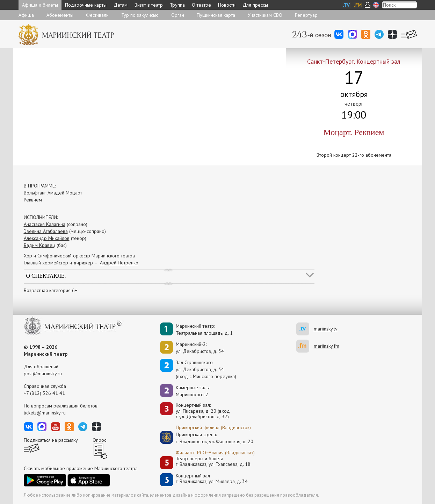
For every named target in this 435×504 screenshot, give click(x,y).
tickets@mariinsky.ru (45, 413)
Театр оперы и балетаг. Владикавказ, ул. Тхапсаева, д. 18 (213, 462)
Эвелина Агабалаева (46, 231)
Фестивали (97, 15)
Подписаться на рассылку (51, 440)
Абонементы (60, 15)
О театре (201, 5)
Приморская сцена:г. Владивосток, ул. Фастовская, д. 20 (207, 438)
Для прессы (255, 5)
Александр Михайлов (47, 238)
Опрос (99, 440)
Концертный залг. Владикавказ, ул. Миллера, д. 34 (212, 479)
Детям (121, 5)
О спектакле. (46, 276)
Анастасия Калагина (45, 224)
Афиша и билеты (40, 5)
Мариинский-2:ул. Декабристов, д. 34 (200, 348)
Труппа (177, 5)
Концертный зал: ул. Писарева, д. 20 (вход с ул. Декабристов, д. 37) (203, 411)
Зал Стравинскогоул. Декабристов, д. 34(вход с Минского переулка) (206, 369)
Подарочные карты (86, 5)
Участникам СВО (265, 15)
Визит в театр (149, 5)
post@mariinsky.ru (43, 374)
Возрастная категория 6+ (50, 290)
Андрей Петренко (119, 263)
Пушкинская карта (216, 15)
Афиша (26, 15)
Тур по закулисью (140, 15)
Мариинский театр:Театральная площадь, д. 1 (204, 329)
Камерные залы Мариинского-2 (193, 391)
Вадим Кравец (39, 245)
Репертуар (306, 15)
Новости (227, 5)
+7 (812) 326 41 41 (44, 393)
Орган (178, 15)
